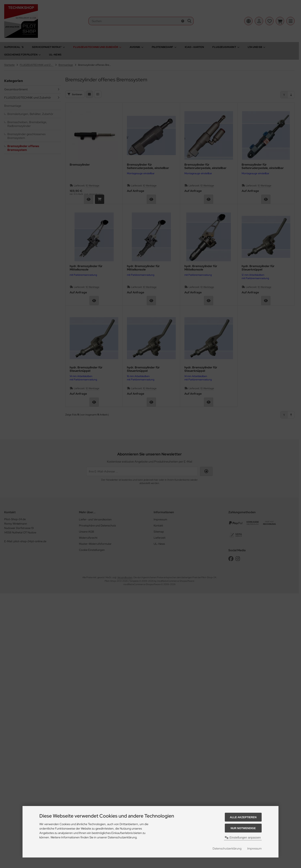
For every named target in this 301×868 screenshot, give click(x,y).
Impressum (254, 848)
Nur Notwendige (243, 828)
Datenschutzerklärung (227, 848)
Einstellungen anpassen (243, 838)
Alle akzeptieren (243, 817)
